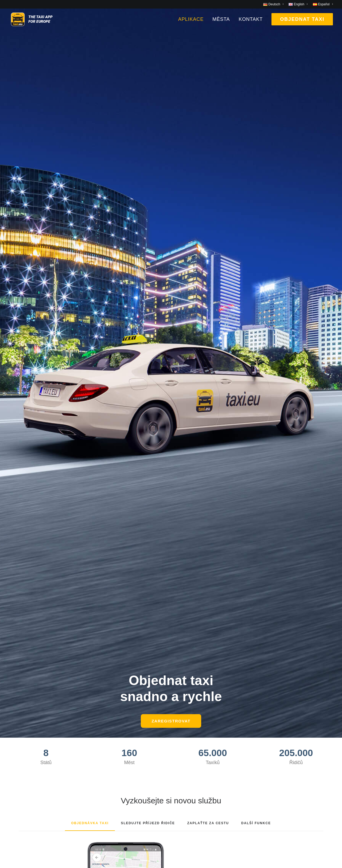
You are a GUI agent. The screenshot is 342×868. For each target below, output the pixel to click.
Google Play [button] (97, 498)
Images (100, 678)
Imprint (100, 729)
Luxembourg (22, 737)
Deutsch (153, 836)
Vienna (17, 771)
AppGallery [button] (245, 498)
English (169, 836)
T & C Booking (108, 704)
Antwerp (18, 678)
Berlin (15, 695)
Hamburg (19, 721)
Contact (101, 695)
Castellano (187, 836)
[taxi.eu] (42, 26)
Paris (15, 763)
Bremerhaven (24, 704)
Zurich (16, 779)
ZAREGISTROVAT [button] (171, 147)
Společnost (189, 662)
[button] (171, 568)
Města (221, 26)
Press (99, 687)
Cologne (18, 712)
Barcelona (20, 687)
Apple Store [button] (171, 498)
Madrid (16, 746)
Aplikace (191, 26)
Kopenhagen (23, 729)
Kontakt (251, 26)
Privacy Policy (107, 721)
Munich (17, 754)
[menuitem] (274, 4)
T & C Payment (109, 712)
